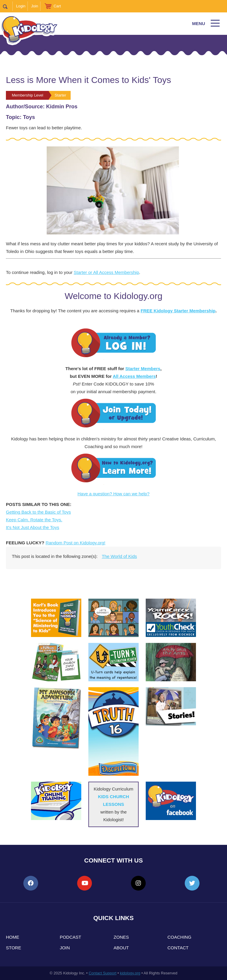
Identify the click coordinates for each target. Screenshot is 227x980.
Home (13, 937)
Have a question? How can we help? (113, 494)
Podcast (70, 937)
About (121, 948)
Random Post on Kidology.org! (75, 543)
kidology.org (130, 973)
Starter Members (143, 369)
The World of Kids (119, 556)
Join (35, 6)
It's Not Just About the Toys (33, 527)
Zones (121, 937)
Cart (57, 6)
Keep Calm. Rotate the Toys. (34, 520)
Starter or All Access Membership (106, 272)
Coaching (180, 937)
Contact (178, 948)
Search (8, 6)
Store (13, 948)
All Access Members (134, 376)
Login (21, 6)
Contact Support (103, 973)
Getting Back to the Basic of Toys (38, 512)
